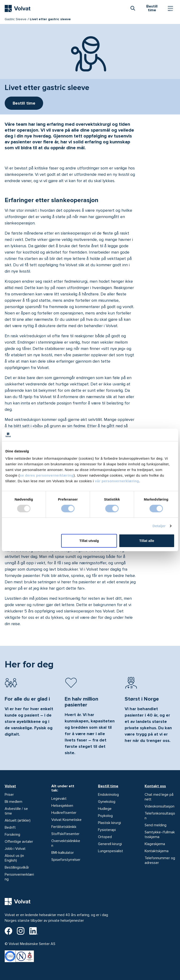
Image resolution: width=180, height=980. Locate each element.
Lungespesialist (111, 851)
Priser (9, 795)
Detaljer (159, 526)
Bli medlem (13, 802)
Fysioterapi (107, 830)
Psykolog (105, 816)
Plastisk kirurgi (109, 823)
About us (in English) (14, 858)
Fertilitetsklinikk (64, 827)
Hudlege (105, 809)
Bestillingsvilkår (17, 867)
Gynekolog (107, 802)
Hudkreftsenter (64, 813)
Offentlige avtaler (19, 842)
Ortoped (105, 837)
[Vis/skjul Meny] (170, 8)
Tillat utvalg (89, 541)
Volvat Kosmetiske (66, 820)
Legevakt (59, 799)
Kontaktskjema (157, 851)
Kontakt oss (155, 786)
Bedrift (10, 827)
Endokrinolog (108, 795)
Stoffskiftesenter (65, 834)
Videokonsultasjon (159, 806)
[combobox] (133, 8)
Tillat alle (147, 541)
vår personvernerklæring (117, 481)
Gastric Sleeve (16, 19)
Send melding (156, 825)
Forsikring (12, 835)
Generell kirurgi (110, 844)
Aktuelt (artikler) (18, 820)
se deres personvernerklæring (47, 475)
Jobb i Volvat (15, 849)
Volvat (10, 786)
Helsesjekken (62, 806)
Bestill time (108, 786)
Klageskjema (155, 844)
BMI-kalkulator (63, 853)
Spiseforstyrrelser (66, 860)
